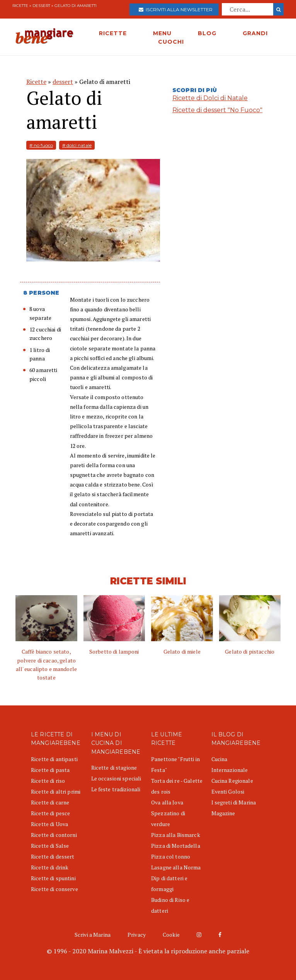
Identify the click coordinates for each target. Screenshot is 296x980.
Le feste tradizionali (116, 789)
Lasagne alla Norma (176, 867)
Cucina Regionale (232, 781)
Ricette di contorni (54, 835)
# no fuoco (41, 145)
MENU (162, 33)
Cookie (171, 935)
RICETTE (113, 33)
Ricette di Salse (50, 846)
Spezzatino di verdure (168, 819)
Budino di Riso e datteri (170, 905)
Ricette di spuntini (53, 878)
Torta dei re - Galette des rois (177, 786)
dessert (41, 6)
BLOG (207, 33)
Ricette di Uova (49, 824)
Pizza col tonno (171, 856)
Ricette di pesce (50, 813)
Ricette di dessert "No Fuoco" (217, 110)
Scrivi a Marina (93, 935)
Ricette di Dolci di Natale (210, 98)
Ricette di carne (50, 802)
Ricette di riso (48, 781)
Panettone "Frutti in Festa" (175, 764)
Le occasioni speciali (116, 778)
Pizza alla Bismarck (176, 835)
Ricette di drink (50, 867)
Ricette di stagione (114, 767)
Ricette (20, 6)
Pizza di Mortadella (176, 846)
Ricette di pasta (50, 770)
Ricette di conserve (54, 889)
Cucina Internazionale (230, 764)
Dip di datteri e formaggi (169, 884)
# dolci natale (77, 145)
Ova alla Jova (167, 802)
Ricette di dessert (53, 856)
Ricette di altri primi (56, 791)
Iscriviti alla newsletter (176, 9)
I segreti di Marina (234, 802)
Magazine (223, 813)
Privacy (137, 935)
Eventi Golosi (228, 791)
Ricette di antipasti (54, 759)
